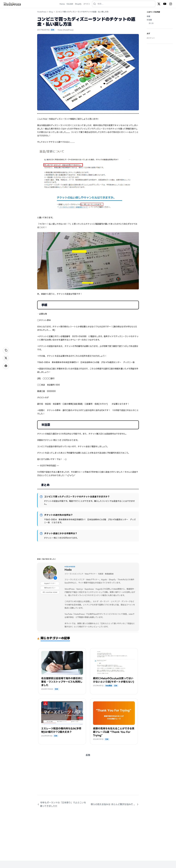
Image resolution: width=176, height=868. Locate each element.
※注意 (149, 20)
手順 (148, 16)
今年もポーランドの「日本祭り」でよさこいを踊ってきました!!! (62, 804)
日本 (53, 30)
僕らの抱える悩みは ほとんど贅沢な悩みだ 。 (115, 804)
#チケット (151, 38)
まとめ (151, 23)
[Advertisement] (88, 778)
